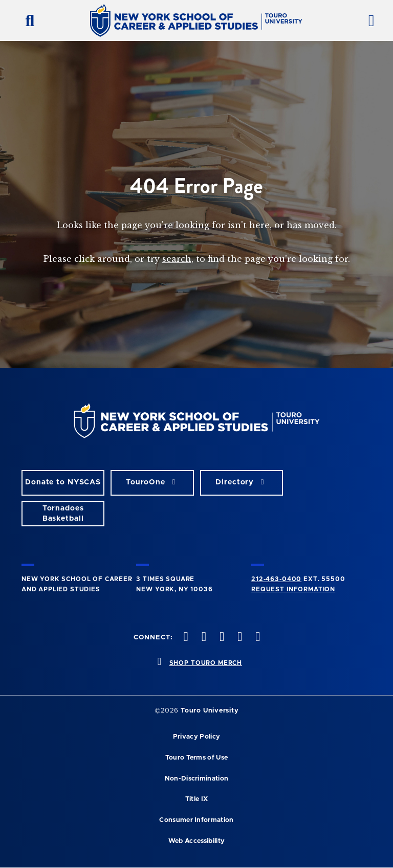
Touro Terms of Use (197, 758)
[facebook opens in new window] (185, 638)
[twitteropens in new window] (203, 638)
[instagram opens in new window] (221, 638)
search (177, 259)
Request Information (293, 589)
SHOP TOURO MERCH (206, 663)
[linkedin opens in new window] (257, 638)
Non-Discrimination (197, 779)
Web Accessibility (196, 841)
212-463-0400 (276, 579)
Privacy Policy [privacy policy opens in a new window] (196, 737)
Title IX (197, 799)
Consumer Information (196, 820)
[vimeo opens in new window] (239, 638)
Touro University (210, 711)
